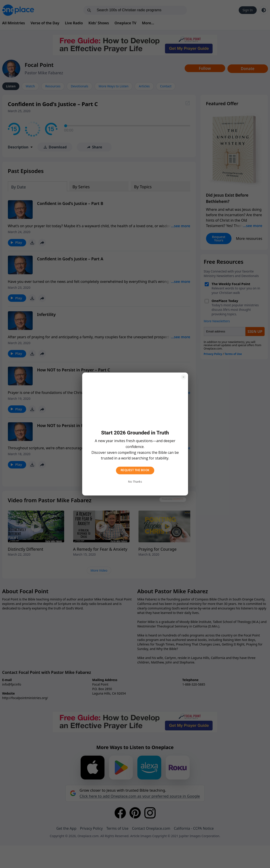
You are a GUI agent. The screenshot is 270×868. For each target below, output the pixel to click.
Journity (178, 499)
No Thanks (135, 482)
